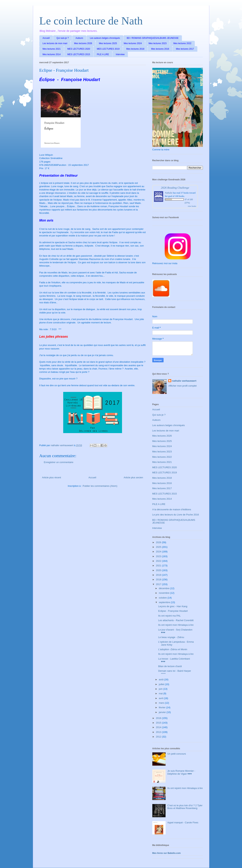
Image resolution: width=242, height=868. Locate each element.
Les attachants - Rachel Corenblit (176, 620)
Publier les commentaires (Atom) (100, 486)
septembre (165, 602)
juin (161, 689)
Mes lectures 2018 (135, 49)
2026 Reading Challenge (175, 188)
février (162, 707)
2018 (159, 579)
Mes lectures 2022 (182, 43)
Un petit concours (177, 754)
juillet (162, 684)
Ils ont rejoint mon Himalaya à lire (176, 625)
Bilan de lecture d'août (170, 666)
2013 (159, 732)
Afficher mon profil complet (182, 386)
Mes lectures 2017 (185, 49)
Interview (120, 54)
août (161, 679)
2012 (159, 737)
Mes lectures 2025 (108, 43)
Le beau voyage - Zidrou (171, 637)
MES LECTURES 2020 (79, 49)
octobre (163, 598)
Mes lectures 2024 (133, 43)
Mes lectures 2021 (52, 49)
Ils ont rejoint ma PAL (170, 616)
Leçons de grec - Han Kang (173, 606)
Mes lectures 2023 (157, 43)
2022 (159, 561)
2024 (159, 552)
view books (192, 206)
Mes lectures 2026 (83, 43)
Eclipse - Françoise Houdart (173, 611)
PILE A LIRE (103, 54)
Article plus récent (52, 477)
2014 (159, 727)
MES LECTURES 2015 (79, 54)
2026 (159, 542)
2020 (159, 570)
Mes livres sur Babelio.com (167, 853)
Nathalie (169, 193)
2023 (159, 556)
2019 (159, 575)
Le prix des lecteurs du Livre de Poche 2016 (176, 515)
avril (161, 698)
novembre (164, 593)
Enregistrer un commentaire (59, 462)
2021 (159, 566)
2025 (159, 547)
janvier (163, 712)
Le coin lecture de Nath (91, 21)
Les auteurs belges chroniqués (105, 38)
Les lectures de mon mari (55, 43)
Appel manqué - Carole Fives (183, 823)
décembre (164, 588)
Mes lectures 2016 (160, 49)
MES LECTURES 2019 (108, 49)
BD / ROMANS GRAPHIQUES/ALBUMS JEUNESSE (153, 38)
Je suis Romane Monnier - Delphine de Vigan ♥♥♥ (181, 772)
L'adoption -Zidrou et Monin (173, 649)
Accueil (46, 38)
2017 (159, 584)
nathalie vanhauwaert (184, 381)
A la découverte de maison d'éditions (172, 509)
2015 (159, 723)
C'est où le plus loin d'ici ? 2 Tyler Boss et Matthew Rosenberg (185, 807)
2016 (159, 718)
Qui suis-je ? (63, 38)
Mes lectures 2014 (52, 54)
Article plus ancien (133, 477)
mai (161, 693)
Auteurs (79, 38)
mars (162, 703)
